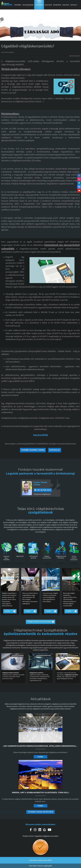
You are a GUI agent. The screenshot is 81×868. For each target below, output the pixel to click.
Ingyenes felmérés (18, 656)
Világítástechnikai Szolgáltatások (40, 630)
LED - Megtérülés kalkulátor (69, 656)
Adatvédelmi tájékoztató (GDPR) (40, 860)
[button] (6, 26)
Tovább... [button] (41, 757)
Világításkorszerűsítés (44, 656)
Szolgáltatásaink (28, 5)
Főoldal (25, 836)
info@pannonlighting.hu (42, 494)
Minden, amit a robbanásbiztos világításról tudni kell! (40, 793)
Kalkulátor (48, 5)
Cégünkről (18, 5)
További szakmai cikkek (33, 450)
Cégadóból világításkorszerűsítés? (47, 836)
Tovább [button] (7, 611)
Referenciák (57, 5)
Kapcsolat (74, 5)
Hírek (31, 836)
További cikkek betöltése (40, 812)
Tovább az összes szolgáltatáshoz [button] (40, 622)
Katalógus (66, 5)
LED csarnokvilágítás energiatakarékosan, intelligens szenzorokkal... (40, 746)
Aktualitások (39, 5)
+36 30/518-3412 (43, 490)
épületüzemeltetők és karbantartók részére (41, 634)
